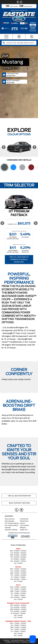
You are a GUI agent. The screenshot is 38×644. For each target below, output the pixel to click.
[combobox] (19, 43)
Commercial (24, 519)
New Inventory (10, 519)
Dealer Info (24, 530)
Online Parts (24, 521)
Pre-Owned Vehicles (12, 523)
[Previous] (4, 147)
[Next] (34, 147)
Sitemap (6, 640)
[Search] (19, 43)
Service (22, 523)
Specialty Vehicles (11, 530)
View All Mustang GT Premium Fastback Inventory (19, 260)
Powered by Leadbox (27, 642)
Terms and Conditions (18, 640)
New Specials (10, 521)
